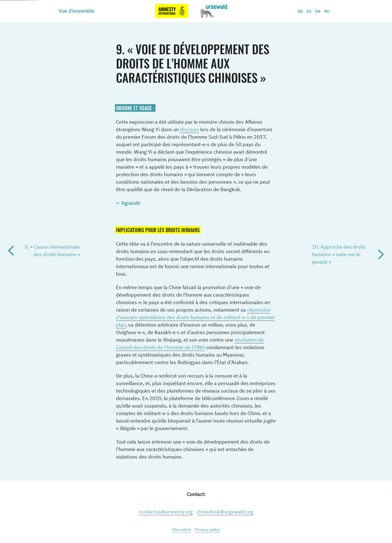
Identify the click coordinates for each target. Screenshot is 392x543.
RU (327, 11)
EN (318, 11)
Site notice (182, 530)
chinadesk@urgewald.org (225, 512)
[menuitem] (78, 11)
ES (309, 11)
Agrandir (131, 203)
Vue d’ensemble (76, 11)
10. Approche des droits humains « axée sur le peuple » (339, 254)
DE (300, 11)
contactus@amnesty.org (166, 512)
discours (189, 129)
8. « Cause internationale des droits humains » (52, 251)
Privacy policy (208, 530)
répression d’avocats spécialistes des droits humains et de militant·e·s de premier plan (195, 317)
